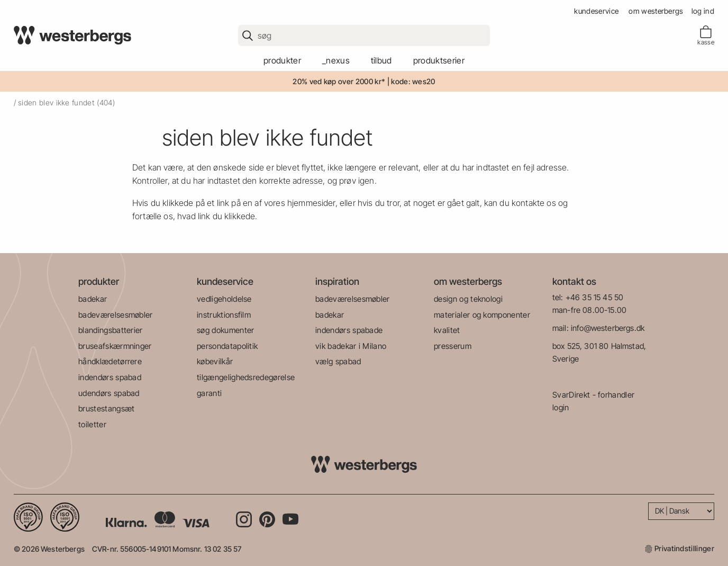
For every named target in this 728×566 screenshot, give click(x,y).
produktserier (439, 60)
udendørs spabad (109, 393)
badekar (93, 299)
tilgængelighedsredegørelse (246, 377)
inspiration (337, 281)
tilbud (381, 60)
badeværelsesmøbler (353, 299)
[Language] (681, 511)
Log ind (703, 11)
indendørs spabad (110, 377)
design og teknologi (468, 299)
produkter (282, 60)
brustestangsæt (106, 408)
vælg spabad (338, 361)
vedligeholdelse (224, 299)
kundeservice (596, 11)
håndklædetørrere (110, 361)
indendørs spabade (349, 330)
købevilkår (215, 361)
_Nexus (336, 60)
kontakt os (574, 281)
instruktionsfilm (224, 315)
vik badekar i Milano (351, 346)
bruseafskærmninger (115, 346)
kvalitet (447, 330)
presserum (453, 346)
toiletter (92, 424)
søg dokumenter (225, 330)
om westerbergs (656, 11)
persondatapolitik (227, 346)
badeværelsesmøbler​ (116, 315)
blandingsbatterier (111, 330)
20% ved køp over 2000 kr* (339, 81)
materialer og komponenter (482, 315)
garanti (209, 393)
